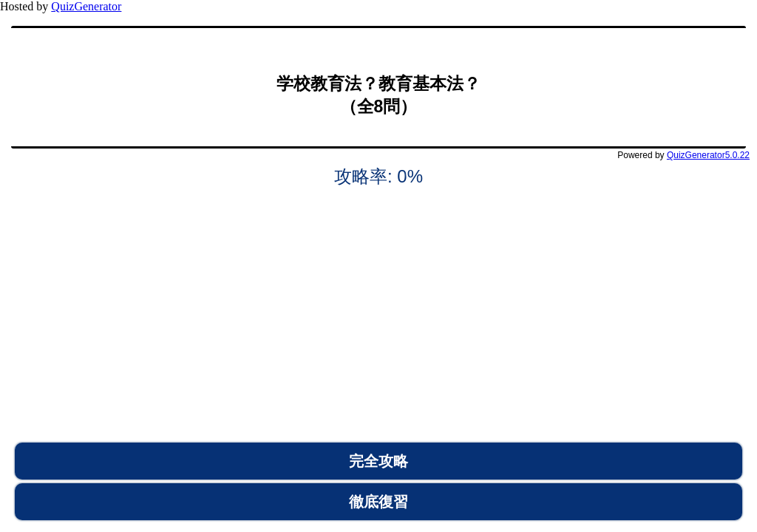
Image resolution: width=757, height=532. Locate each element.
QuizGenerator (86, 6)
